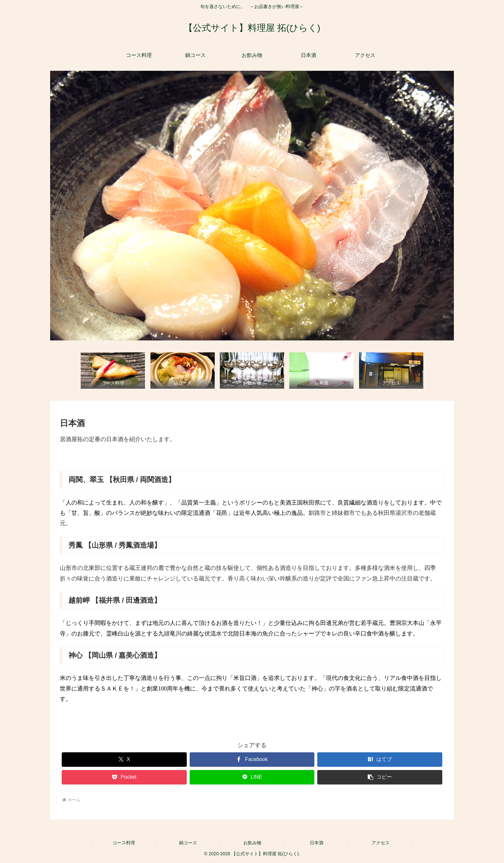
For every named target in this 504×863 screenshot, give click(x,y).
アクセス (381, 843)
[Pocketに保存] (124, 777)
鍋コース (188, 843)
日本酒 (317, 843)
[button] (380, 777)
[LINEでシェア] (252, 777)
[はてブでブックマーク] (380, 760)
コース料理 (124, 843)
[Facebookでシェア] (252, 760)
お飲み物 (252, 843)
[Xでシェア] (124, 760)
